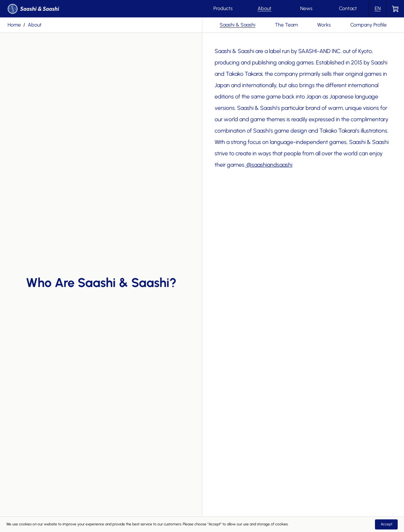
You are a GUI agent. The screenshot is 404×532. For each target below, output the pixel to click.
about (35, 25)
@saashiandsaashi (269, 165)
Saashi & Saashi (238, 25)
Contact (348, 9)
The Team (286, 25)
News (306, 9)
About (264, 9)
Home (14, 25)
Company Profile (368, 25)
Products (223, 9)
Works (324, 25)
